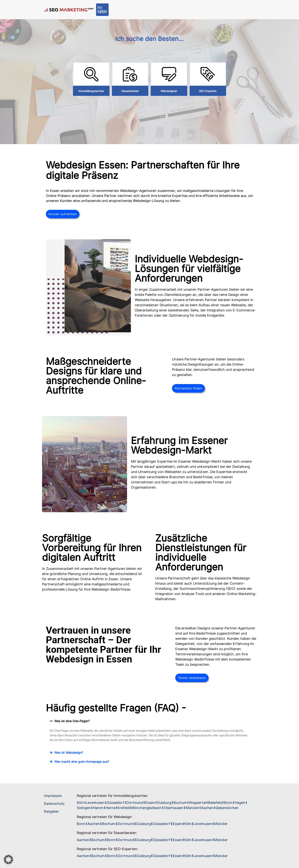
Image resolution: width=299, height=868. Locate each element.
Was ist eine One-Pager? (72, 721)
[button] (149, 721)
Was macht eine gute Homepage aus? (82, 762)
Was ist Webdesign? (69, 753)
